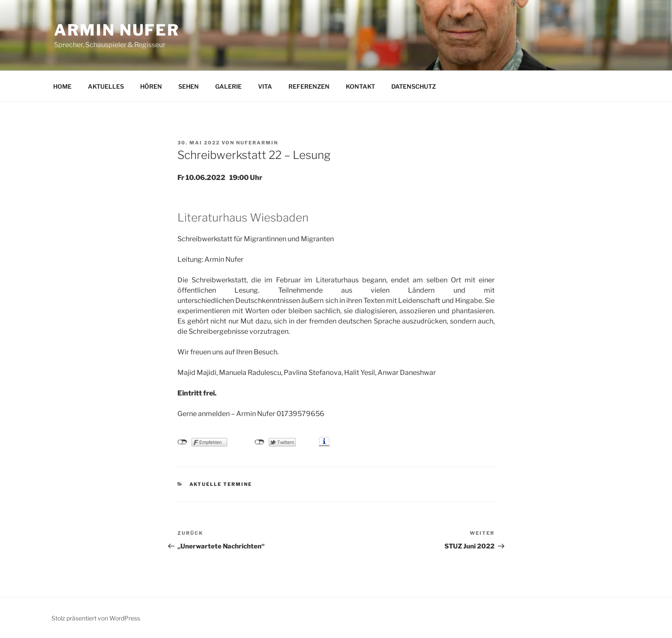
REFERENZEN (309, 86)
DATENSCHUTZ (414, 86)
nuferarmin (257, 143)
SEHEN (189, 86)
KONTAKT (360, 86)
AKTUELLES (106, 86)
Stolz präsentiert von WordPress (96, 618)
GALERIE (228, 86)
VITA (265, 86)
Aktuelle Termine (221, 484)
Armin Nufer (117, 30)
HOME (62, 86)
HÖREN (151, 86)
